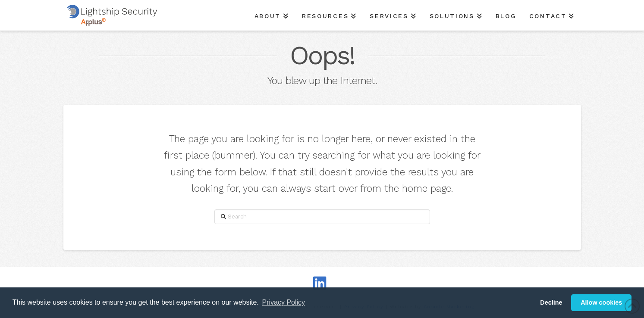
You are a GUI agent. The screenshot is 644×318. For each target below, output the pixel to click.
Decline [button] (551, 302)
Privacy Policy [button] (283, 302)
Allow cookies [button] (601, 302)
